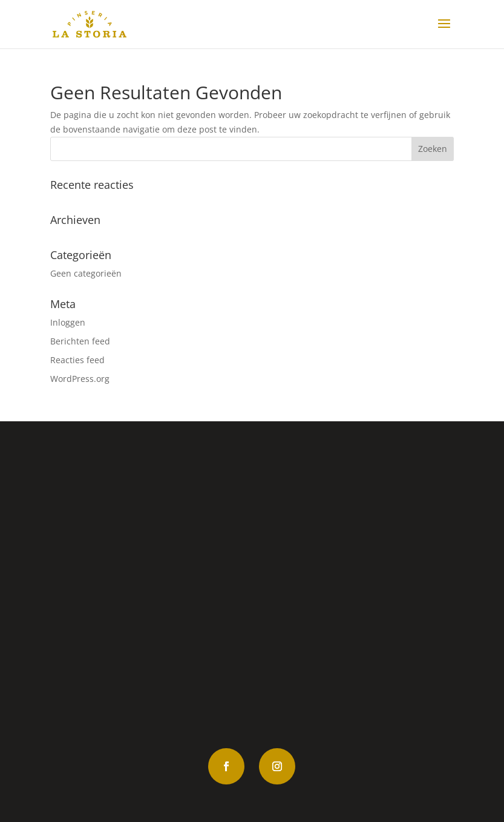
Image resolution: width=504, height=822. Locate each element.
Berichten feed (80, 341)
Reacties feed (77, 360)
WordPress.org (80, 379)
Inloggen (68, 322)
